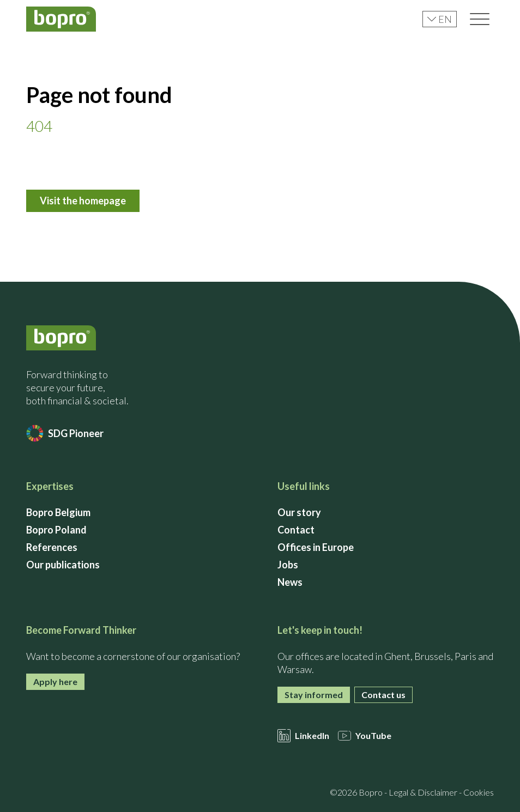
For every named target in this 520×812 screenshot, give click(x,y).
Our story (299, 512)
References (52, 547)
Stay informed (314, 695)
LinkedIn (303, 736)
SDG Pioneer (65, 433)
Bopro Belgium (58, 512)
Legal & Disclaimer (423, 792)
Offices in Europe (316, 547)
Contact (296, 530)
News (290, 582)
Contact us (383, 695)
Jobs (288, 565)
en (440, 19)
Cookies (479, 792)
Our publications (63, 565)
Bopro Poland (56, 530)
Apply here (55, 681)
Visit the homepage (83, 201)
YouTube (365, 736)
